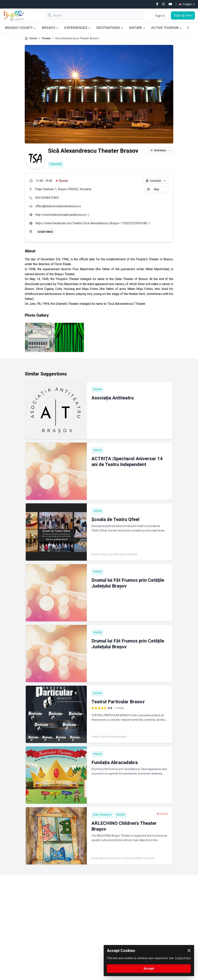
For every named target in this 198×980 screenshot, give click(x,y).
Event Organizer (102, 815)
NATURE (137, 28)
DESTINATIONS (110, 28)
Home (33, 38)
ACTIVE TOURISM (166, 28)
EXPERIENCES (77, 28)
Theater (46, 38)
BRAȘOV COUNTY (20, 28)
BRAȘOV (50, 28)
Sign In (160, 16)
